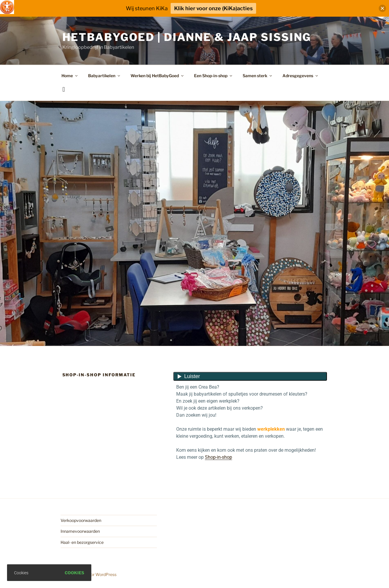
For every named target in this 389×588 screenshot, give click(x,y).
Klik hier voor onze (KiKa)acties (213, 8)
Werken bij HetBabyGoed (157, 76)
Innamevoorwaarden (80, 531)
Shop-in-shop (219, 457)
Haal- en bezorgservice (82, 542)
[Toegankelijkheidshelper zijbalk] (7, 7)
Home (70, 76)
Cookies (74, 573)
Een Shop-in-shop (214, 76)
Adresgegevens (301, 76)
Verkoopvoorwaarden (81, 520)
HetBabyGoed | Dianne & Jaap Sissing (187, 37)
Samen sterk (258, 76)
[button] (382, 8)
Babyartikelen (104, 76)
